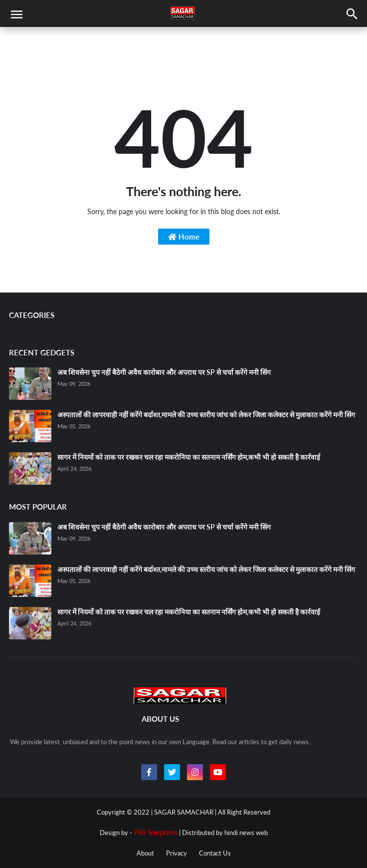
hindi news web (246, 833)
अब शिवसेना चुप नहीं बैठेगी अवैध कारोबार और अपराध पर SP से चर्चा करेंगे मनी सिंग (164, 372)
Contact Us (215, 853)
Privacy (177, 853)
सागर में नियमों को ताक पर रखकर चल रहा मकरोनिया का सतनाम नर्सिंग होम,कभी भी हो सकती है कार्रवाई (189, 457)
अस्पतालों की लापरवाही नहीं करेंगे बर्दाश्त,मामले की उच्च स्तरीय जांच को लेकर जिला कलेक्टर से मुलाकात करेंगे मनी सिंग (206, 415)
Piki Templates (156, 832)
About (145, 853)
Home (184, 237)
